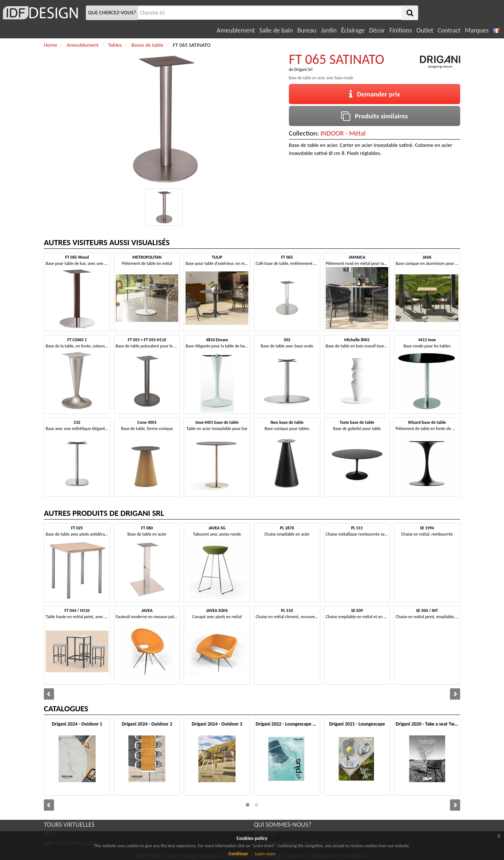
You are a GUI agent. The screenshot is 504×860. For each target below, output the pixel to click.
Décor (377, 30)
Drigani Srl (303, 69)
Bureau (307, 30)
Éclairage (353, 30)
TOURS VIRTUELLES (69, 825)
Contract (449, 30)
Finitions (401, 30)
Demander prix (375, 94)
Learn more (265, 854)
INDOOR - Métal (343, 133)
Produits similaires (375, 116)
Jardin (329, 30)
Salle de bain (276, 30)
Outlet (425, 30)
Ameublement (236, 30)
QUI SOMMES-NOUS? (282, 825)
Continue (238, 854)
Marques (477, 30)
